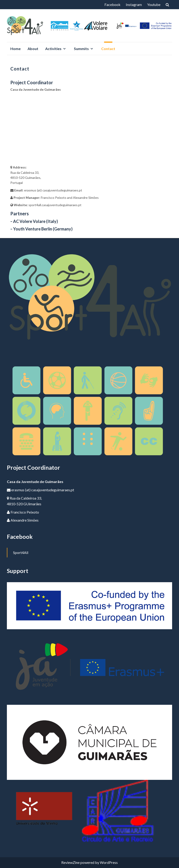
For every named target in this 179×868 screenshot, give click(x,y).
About (33, 49)
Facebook (112, 4)
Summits (81, 49)
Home (15, 49)
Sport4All (21, 552)
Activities (53, 49)
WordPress (109, 862)
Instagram (134, 4)
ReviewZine (70, 862)
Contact (108, 49)
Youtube (154, 4)
